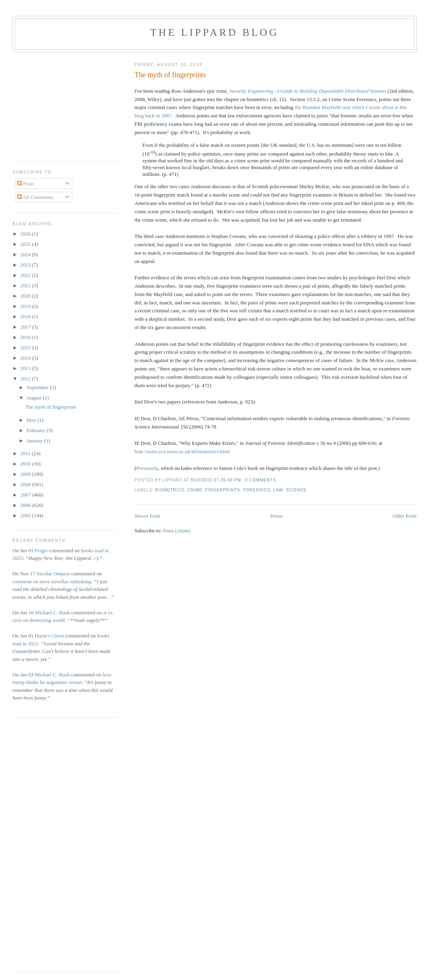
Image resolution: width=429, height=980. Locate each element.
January (35, 441)
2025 (26, 244)
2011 (26, 453)
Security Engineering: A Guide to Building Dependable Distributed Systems (308, 91)
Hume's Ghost (49, 636)
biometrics (170, 490)
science (296, 490)
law (278, 490)
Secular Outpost (53, 574)
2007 (26, 495)
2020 (26, 296)
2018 (26, 317)
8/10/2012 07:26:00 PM (216, 480)
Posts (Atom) (177, 531)
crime (195, 490)
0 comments (260, 480)
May (32, 420)
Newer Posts (147, 516)
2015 (26, 348)
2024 (26, 254)
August (35, 398)
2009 (26, 474)
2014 (26, 358)
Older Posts (405, 516)
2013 (26, 368)
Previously (147, 468)
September (38, 387)
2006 (26, 505)
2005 (26, 515)
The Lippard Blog (214, 32)
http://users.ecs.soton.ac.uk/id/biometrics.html (182, 451)
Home (277, 516)
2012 (26, 379)
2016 (26, 337)
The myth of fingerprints (170, 75)
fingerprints (223, 490)
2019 (26, 306)
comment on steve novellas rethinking (52, 582)
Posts (26, 184)
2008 (26, 484)
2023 (26, 265)
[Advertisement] (36, 104)
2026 (26, 234)
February (37, 430)
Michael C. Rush (52, 613)
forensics (257, 490)
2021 (26, 285)
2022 (26, 275)
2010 (26, 464)
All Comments (35, 197)
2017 (26, 327)
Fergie (41, 550)
